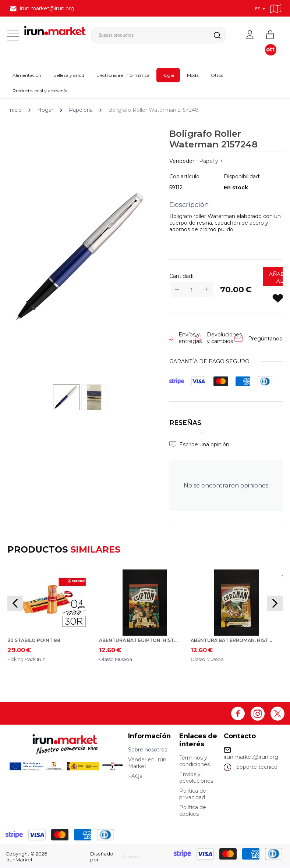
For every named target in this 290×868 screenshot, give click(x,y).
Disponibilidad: (242, 176)
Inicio (15, 110)
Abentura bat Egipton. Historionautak (140, 641)
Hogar (168, 75)
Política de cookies (193, 812)
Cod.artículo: (185, 176)
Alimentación (27, 75)
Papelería (81, 110)
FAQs (135, 777)
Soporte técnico (257, 768)
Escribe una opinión (204, 444)
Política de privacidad (193, 795)
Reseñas (185, 423)
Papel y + (211, 161)
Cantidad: (181, 276)
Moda (193, 75)
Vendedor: (182, 161)
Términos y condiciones (194, 762)
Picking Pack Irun (30, 660)
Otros (217, 75)
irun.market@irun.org (251, 758)
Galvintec (129, 858)
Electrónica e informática (123, 75)
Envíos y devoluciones (196, 779)
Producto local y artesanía (40, 91)
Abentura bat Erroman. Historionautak (232, 641)
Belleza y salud (69, 75)
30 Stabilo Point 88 (37, 641)
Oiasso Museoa (119, 660)
